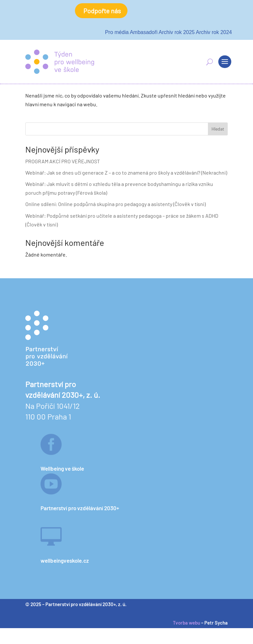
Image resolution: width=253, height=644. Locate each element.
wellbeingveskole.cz (65, 560)
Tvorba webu (187, 623)
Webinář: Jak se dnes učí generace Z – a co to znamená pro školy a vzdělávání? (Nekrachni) (126, 172)
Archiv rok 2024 (214, 32)
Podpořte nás (102, 11)
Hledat (218, 129)
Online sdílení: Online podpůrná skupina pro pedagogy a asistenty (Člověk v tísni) (115, 204)
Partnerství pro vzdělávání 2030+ (80, 508)
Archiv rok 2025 (177, 32)
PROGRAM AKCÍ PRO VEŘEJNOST (63, 161)
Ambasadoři (144, 32)
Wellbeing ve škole (62, 468)
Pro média (117, 32)
